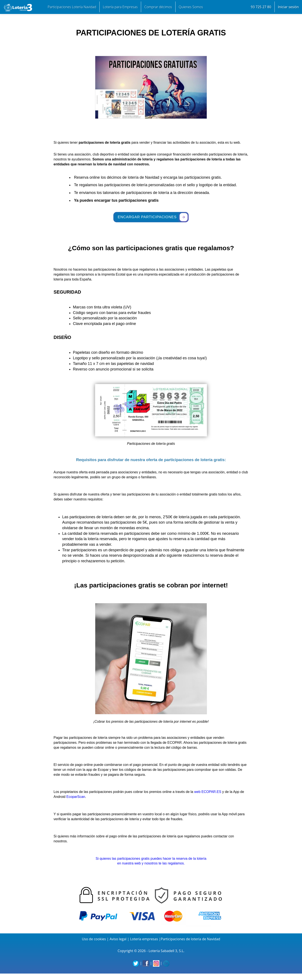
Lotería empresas (144, 939)
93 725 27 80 (261, 7)
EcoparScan (76, 797)
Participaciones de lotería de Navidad (190, 939)
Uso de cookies (94, 939)
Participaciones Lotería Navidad (72, 7)
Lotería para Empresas (120, 7)
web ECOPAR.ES (208, 792)
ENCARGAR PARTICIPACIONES (153, 217)
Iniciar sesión (288, 7)
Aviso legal (118, 939)
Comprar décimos (158, 7)
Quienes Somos (191, 7)
